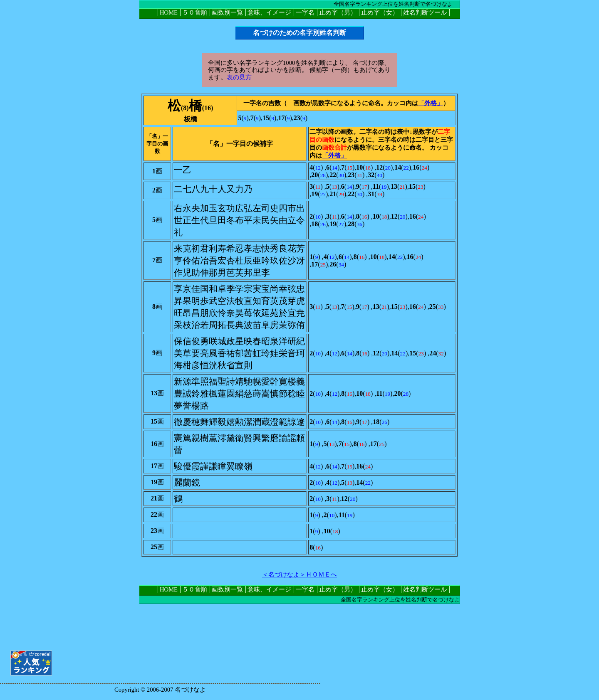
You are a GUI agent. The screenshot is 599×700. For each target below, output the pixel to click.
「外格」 (431, 103)
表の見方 (239, 77)
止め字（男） (338, 12)
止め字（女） (380, 12)
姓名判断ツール (425, 12)
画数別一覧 (227, 12)
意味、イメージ (269, 12)
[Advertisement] (299, 623)
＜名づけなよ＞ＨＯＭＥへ (299, 574)
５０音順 (195, 12)
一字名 (305, 12)
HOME (169, 12)
